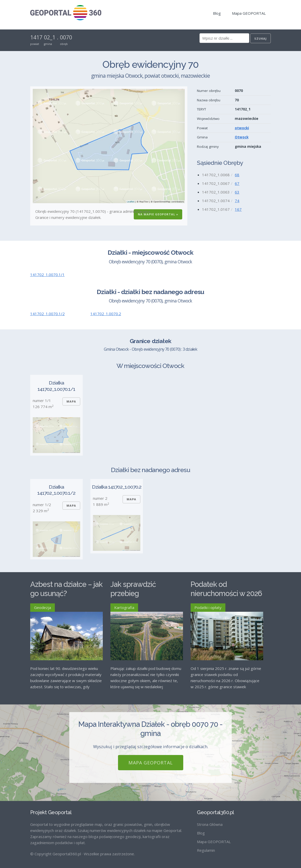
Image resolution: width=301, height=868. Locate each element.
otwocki (242, 128)
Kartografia (124, 607)
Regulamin (206, 846)
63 (237, 192)
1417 (36, 37)
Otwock (242, 137)
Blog (217, 13)
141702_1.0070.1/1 (47, 275)
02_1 (50, 37)
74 (237, 201)
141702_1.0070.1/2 (47, 314)
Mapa (71, 401)
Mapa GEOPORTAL (249, 13)
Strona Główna (210, 820)
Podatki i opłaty (208, 607)
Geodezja (43, 607)
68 (237, 175)
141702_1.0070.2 (106, 314)
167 (238, 209)
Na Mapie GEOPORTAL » (158, 214)
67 (237, 183)
